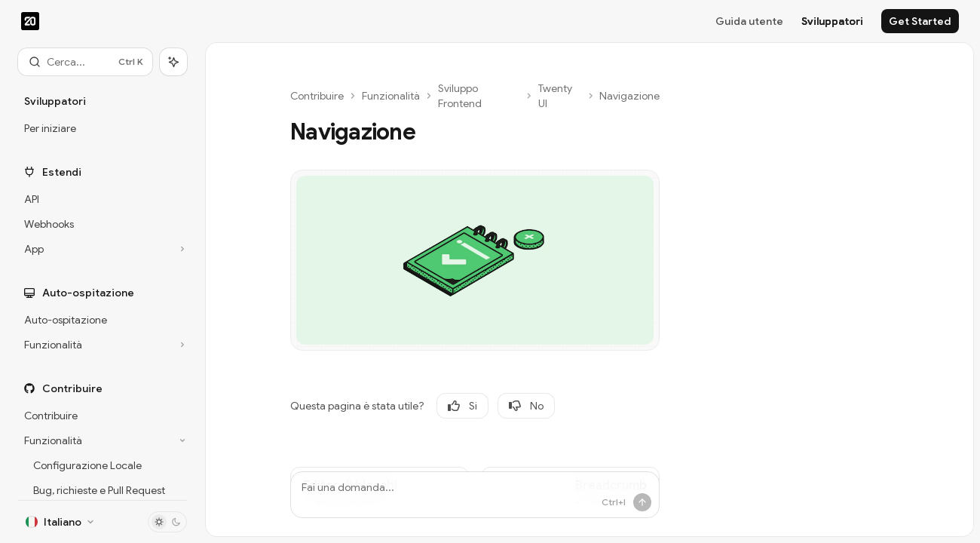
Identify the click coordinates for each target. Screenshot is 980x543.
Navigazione (629, 96)
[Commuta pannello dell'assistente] (173, 62)
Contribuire (317, 96)
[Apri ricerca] (85, 62)
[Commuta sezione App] (103, 249)
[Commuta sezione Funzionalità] (103, 345)
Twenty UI (555, 96)
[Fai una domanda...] (475, 495)
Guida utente (749, 21)
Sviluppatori (832, 21)
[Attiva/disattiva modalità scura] (167, 522)
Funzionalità (391, 96)
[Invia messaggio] (642, 502)
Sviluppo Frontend (460, 96)
